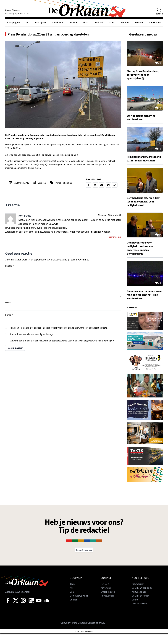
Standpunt (57, 23)
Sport (112, 23)
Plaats (86, 23)
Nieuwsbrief (138, 595)
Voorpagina (14, 23)
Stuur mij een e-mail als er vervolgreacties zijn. (32, 337)
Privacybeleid (108, 606)
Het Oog (105, 595)
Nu (71, 599)
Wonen (139, 23)
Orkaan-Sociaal (140, 614)
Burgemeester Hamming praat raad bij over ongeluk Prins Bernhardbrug (144, 305)
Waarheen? (155, 23)
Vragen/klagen (109, 602)
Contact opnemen (84, 560)
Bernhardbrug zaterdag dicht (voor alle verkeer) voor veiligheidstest (142, 211)
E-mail (9, 317)
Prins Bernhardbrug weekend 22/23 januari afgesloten (142, 167)
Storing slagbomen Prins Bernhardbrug (143, 124)
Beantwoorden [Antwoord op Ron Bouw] (114, 239)
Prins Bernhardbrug (66, 185)
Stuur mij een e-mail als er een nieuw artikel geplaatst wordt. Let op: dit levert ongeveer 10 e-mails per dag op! (62, 343)
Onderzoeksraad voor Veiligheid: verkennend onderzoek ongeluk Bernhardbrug (142, 258)
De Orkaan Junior (141, 606)
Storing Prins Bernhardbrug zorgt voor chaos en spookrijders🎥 (145, 81)
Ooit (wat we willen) (81, 606)
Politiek (99, 23)
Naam (9, 305)
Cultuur (73, 23)
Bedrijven (40, 23)
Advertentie (133, 317)
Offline (135, 610)
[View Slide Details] (145, 331)
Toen (73, 595)
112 (28, 23)
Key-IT (104, 633)
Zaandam (43, 185)
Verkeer (125, 23)
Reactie (10, 268)
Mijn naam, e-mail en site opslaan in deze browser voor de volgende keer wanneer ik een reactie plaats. (59, 330)
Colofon (74, 610)
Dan (72, 602)
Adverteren (107, 599)
